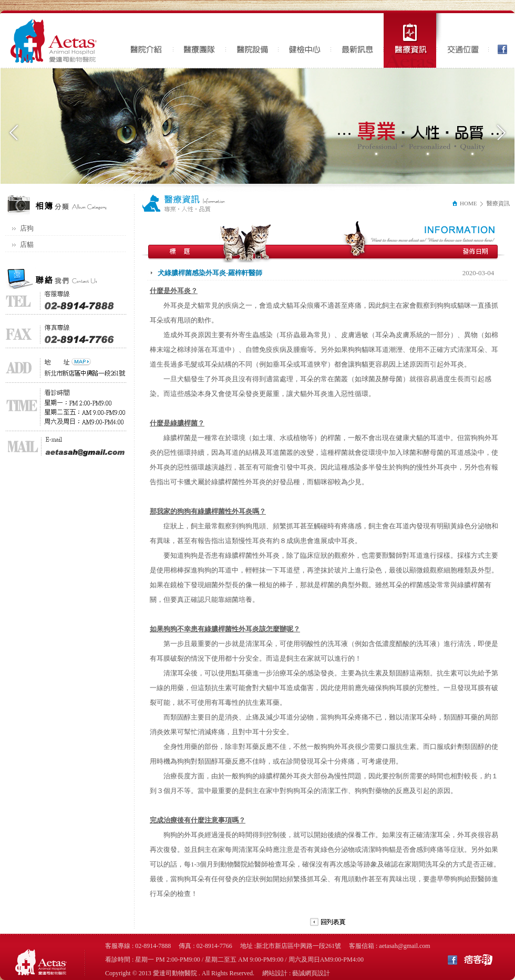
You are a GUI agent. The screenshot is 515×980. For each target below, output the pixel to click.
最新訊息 (357, 40)
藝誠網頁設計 (311, 973)
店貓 (27, 244)
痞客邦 (478, 959)
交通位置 (462, 40)
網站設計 (275, 973)
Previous (14, 133)
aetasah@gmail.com (404, 946)
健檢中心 (305, 40)
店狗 (27, 228)
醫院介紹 (147, 40)
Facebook (499, 40)
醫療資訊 (413, 40)
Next (501, 133)
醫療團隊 (200, 40)
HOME (464, 203)
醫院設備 (252, 40)
